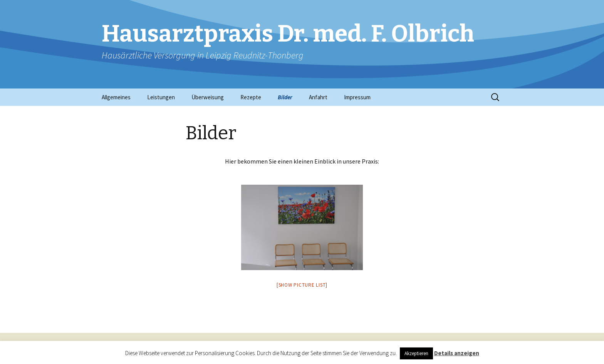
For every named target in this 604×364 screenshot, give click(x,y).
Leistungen (161, 97)
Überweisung (208, 97)
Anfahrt (318, 97)
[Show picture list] (302, 285)
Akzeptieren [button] (416, 353)
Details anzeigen (457, 353)
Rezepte (251, 97)
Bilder (285, 97)
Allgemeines (116, 97)
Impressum (357, 97)
